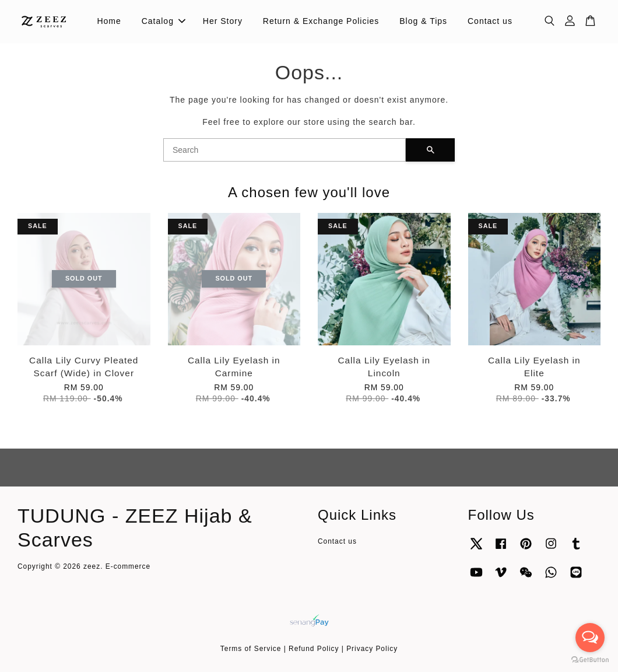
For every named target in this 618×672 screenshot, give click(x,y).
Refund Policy (314, 649)
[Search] (285, 150)
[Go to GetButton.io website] (590, 660)
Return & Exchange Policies (321, 21)
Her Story (223, 21)
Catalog (164, 21)
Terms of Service (251, 649)
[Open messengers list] (590, 638)
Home (109, 21)
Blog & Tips (423, 21)
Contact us (490, 21)
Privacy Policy (372, 649)
